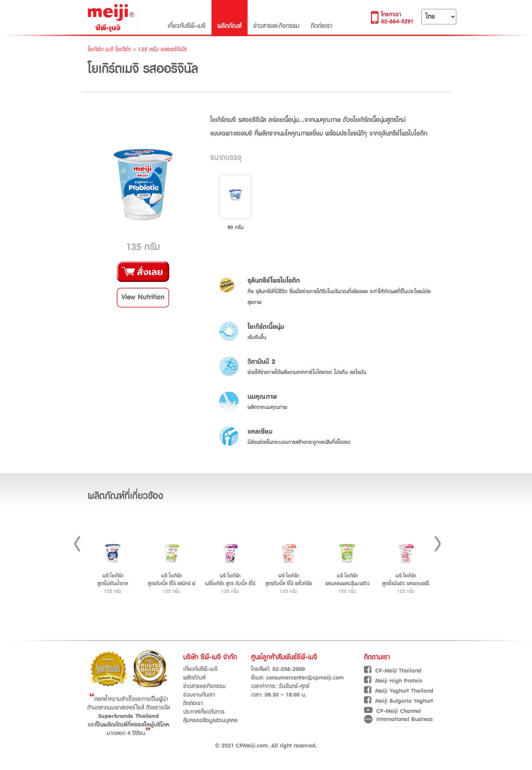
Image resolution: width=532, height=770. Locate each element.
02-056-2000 (289, 669)
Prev (77, 544)
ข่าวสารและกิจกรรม (276, 18)
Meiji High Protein (393, 681)
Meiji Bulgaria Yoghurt (399, 701)
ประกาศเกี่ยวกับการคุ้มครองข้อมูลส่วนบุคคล (210, 716)
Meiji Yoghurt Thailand (399, 691)
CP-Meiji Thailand (393, 671)
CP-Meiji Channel (393, 711)
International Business (398, 719)
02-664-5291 (397, 22)
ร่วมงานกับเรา (199, 695)
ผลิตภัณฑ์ (230, 18)
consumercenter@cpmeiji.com (305, 678)
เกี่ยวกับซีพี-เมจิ (187, 18)
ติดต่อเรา (321, 18)
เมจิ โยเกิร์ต (119, 50)
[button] (143, 298)
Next (438, 544)
